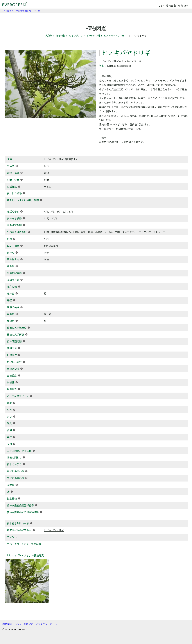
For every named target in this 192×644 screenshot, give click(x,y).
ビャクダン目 (76, 35)
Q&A (161, 5)
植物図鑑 (171, 5)
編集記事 (183, 5)
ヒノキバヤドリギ (54, 530)
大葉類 (49, 35)
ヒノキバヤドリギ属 (114, 35)
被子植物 (61, 35)
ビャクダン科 (93, 35)
